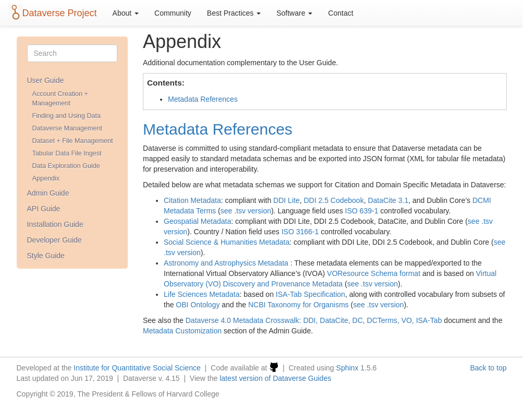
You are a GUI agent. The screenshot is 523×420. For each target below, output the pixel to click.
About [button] (126, 13)
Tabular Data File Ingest (67, 153)
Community (173, 13)
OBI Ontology (198, 305)
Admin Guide (48, 193)
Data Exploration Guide (66, 166)
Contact (340, 13)
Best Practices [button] (234, 13)
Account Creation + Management (60, 99)
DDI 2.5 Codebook (333, 200)
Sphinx (348, 368)
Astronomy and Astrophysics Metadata (226, 263)
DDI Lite (287, 200)
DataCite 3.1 (388, 200)
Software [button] (294, 13)
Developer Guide (54, 240)
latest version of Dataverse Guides (275, 378)
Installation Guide (55, 224)
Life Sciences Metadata (202, 294)
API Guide (44, 209)
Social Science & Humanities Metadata (227, 242)
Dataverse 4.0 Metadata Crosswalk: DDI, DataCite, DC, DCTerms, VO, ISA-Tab (314, 320)
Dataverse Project (60, 13)
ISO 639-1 (362, 211)
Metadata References (203, 99)
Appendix (46, 178)
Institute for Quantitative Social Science (137, 368)
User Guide (46, 80)
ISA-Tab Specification (311, 294)
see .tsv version (246, 211)
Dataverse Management (67, 128)
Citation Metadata (192, 200)
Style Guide (46, 256)
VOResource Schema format (374, 273)
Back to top (488, 368)
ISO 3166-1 (300, 232)
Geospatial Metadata (197, 221)
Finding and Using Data (67, 116)
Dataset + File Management (73, 141)
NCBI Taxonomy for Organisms (299, 305)
